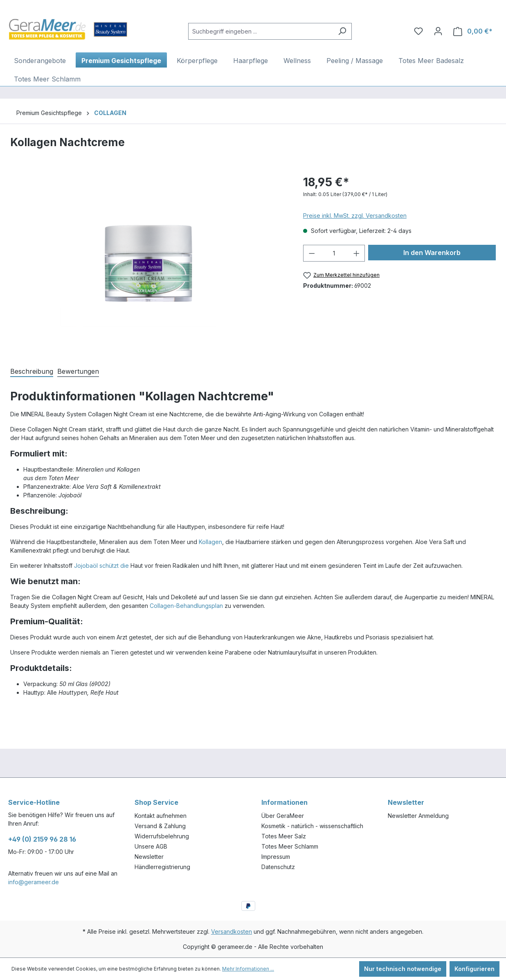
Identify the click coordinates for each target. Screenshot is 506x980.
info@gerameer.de (34, 882)
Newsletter (149, 857)
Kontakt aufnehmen (161, 816)
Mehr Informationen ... (248, 969)
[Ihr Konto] (438, 31)
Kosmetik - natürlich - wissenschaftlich (312, 826)
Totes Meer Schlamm (290, 846)
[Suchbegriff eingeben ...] (261, 31)
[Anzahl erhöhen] (357, 253)
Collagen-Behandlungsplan (186, 606)
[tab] (32, 371)
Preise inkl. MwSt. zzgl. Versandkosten (355, 216)
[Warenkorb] (473, 31)
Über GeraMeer (283, 816)
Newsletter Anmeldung (418, 816)
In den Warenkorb (432, 253)
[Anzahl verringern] (312, 253)
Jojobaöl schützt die (101, 566)
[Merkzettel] (418, 31)
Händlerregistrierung (162, 867)
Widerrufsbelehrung (162, 836)
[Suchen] (342, 31)
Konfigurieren (475, 969)
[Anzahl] (334, 253)
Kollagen (210, 542)
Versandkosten (232, 931)
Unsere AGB (151, 846)
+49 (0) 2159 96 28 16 (42, 839)
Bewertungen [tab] (78, 371)
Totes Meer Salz (284, 836)
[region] (148, 262)
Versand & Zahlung (160, 826)
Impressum (276, 857)
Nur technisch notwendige (403, 969)
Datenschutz (278, 867)
